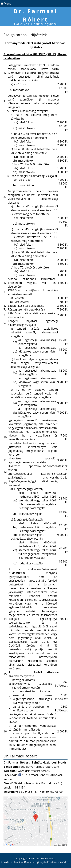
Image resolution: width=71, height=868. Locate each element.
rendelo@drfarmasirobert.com (39, 767)
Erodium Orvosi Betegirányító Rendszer (36, 862)
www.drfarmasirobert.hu (34, 771)
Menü (6, 3)
